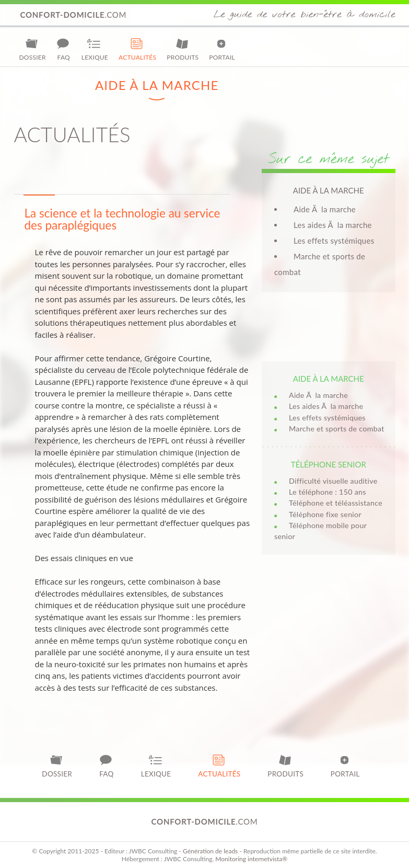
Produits (183, 49)
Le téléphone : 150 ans (328, 492)
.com (74, 15)
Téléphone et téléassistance (336, 503)
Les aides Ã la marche (333, 225)
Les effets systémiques (334, 241)
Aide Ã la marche (325, 209)
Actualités (137, 49)
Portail (222, 49)
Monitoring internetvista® (251, 859)
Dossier (33, 49)
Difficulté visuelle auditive (333, 481)
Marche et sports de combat (337, 429)
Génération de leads (210, 851)
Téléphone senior (329, 464)
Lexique (95, 49)
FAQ (64, 49)
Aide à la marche (329, 379)
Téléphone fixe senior (325, 514)
